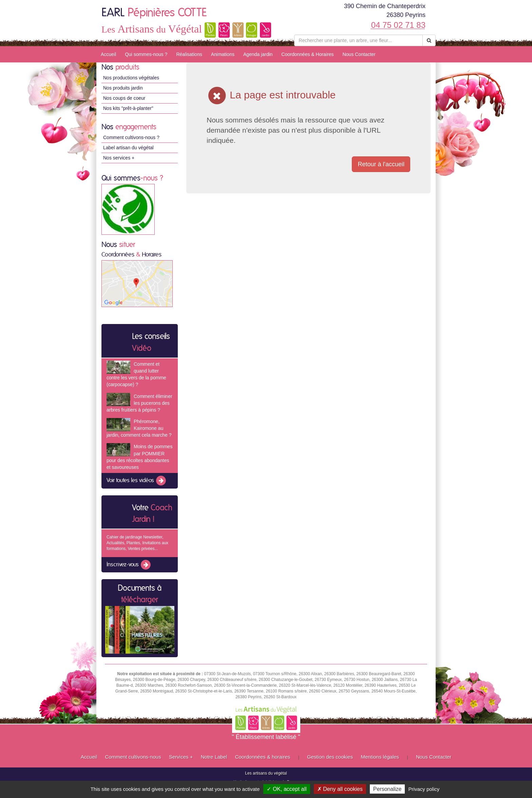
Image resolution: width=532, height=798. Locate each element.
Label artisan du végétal (128, 148)
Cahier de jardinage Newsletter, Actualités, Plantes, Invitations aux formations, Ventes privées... (137, 543)
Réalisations (189, 54)
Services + (181, 757)
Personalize (387, 789)
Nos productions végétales (131, 78)
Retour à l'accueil (381, 164)
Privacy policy (424, 789)
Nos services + (119, 158)
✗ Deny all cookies (340, 789)
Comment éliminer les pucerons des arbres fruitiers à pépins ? (139, 403)
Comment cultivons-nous (133, 757)
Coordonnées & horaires (263, 757)
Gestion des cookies (330, 757)
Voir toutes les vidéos (137, 481)
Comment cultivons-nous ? (131, 137)
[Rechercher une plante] (358, 40)
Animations (223, 54)
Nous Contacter (359, 54)
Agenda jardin (258, 54)
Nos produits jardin (123, 88)
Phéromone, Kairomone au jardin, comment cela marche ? (139, 428)
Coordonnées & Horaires (307, 54)
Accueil (108, 54)
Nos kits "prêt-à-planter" (128, 108)
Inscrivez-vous (129, 565)
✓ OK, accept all (287, 789)
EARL (154, 13)
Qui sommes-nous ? (146, 54)
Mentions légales (380, 757)
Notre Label (214, 757)
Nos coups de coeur (124, 98)
